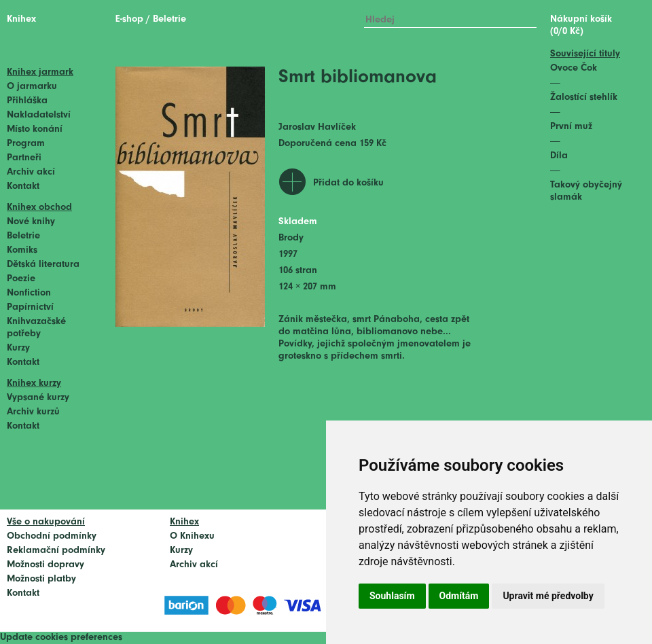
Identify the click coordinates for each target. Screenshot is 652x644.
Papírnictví (30, 307)
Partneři (24, 158)
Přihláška (27, 101)
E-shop (129, 19)
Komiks (22, 250)
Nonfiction (29, 293)
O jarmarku (32, 87)
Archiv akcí (31, 172)
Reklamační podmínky (56, 551)
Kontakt (23, 186)
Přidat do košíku (348, 183)
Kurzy (18, 348)
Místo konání (35, 129)
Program (26, 144)
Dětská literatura (43, 265)
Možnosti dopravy (46, 565)
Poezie (21, 279)
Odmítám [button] (459, 596)
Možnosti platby (41, 579)
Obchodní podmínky (52, 536)
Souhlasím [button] (392, 596)
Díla (559, 156)
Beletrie (23, 236)
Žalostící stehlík (584, 97)
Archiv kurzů (33, 412)
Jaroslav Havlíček (317, 127)
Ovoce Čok (574, 68)
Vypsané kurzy (38, 398)
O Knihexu (192, 536)
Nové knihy (31, 222)
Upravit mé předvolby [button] (548, 596)
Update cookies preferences (61, 638)
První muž (571, 127)
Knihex (21, 19)
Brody (291, 238)
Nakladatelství (39, 115)
